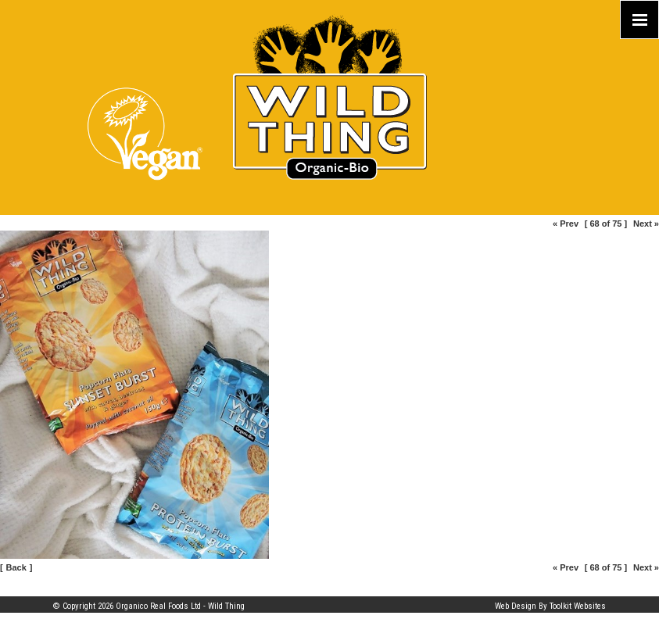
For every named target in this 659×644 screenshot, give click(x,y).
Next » (646, 224)
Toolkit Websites (578, 606)
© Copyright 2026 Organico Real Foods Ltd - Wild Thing (149, 606)
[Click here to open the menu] (639, 20)
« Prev (566, 224)
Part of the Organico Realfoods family (539, 589)
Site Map (68, 589)
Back (16, 567)
